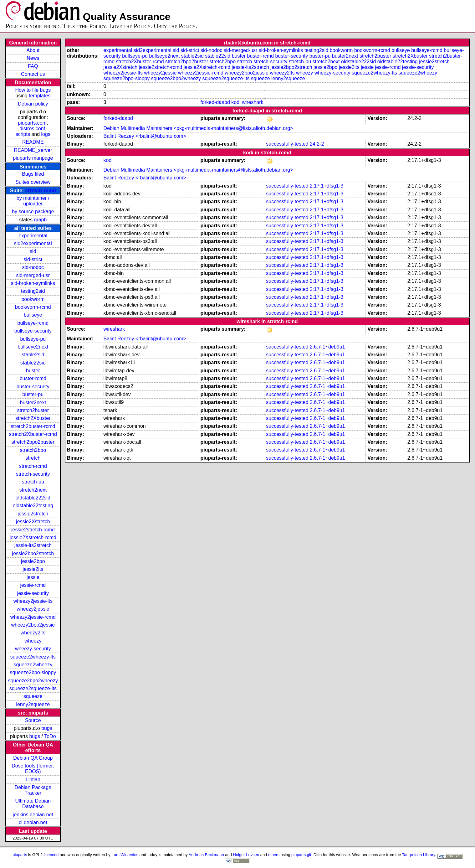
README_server (33, 150)
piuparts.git (301, 855)
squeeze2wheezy (33, 665)
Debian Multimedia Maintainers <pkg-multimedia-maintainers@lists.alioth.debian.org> (198, 128)
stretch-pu (33, 482)
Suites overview (33, 182)
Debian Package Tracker (33, 790)
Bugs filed (33, 174)
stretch (33, 458)
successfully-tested (287, 144)
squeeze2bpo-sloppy (33, 672)
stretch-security (33, 474)
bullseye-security (33, 331)
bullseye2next (33, 347)
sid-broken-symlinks (33, 283)
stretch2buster (33, 410)
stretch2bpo (33, 450)
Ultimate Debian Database (33, 804)
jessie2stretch (33, 514)
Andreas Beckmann (206, 855)
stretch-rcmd (41, 191)
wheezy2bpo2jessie (33, 625)
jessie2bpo (33, 561)
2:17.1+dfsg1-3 (327, 186)
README (33, 142)
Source (33, 720)
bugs (47, 728)
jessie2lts (33, 569)
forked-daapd (215, 102)
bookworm (33, 299)
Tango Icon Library (419, 855)
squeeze (33, 696)
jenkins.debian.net (33, 815)
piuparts (20, 855)
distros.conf (32, 129)
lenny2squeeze (33, 704)
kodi (236, 102)
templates (40, 96)
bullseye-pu (33, 339)
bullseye (33, 315)
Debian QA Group (33, 758)
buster (33, 371)
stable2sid (33, 355)
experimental (33, 236)
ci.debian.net (33, 822)
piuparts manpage (33, 158)
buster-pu (33, 394)
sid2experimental (33, 243)
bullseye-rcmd (33, 323)
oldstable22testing (33, 506)
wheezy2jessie (33, 609)
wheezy (33, 641)
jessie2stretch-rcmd (33, 530)
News (33, 58)
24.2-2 (317, 144)
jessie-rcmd (33, 585)
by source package (33, 212)
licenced (51, 855)
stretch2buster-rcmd (33, 426)
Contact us (33, 74)
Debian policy (33, 104)
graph (40, 220)
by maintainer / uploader (33, 201)
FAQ (33, 66)
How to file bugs (33, 90)
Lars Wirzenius (125, 855)
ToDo (50, 736)
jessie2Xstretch (33, 522)
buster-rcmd (33, 378)
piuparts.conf (32, 123)
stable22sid (33, 363)
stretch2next (33, 490)
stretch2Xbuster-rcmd (33, 434)
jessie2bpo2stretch (33, 553)
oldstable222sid (33, 498)
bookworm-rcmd (33, 307)
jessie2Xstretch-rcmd (33, 537)
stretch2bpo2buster (33, 442)
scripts (23, 134)
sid (33, 251)
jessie (33, 577)
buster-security (33, 387)
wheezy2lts (33, 633)
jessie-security (33, 593)
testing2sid (33, 291)
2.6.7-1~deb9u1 (327, 347)
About (33, 50)
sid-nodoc (33, 267)
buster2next (33, 403)
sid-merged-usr (33, 275)
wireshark (253, 102)
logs (46, 134)
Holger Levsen (246, 855)
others (274, 855)
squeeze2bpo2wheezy (33, 681)
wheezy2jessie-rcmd (33, 617)
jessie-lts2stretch (33, 545)
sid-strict (33, 259)
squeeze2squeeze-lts (33, 688)
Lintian (33, 780)
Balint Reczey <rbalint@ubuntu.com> (145, 136)
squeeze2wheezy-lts (33, 657)
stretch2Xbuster (33, 418)
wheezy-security (33, 649)
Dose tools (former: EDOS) (33, 769)
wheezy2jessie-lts (33, 601)
